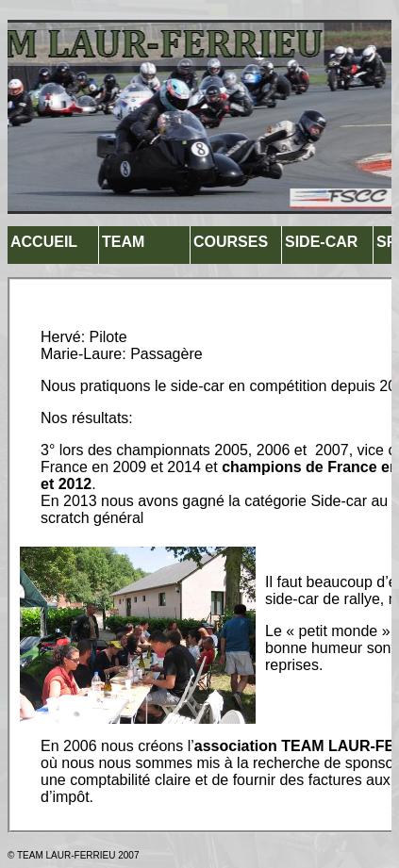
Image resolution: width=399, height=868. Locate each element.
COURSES (231, 242)
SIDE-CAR (321, 242)
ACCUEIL (44, 242)
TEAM (123, 242)
